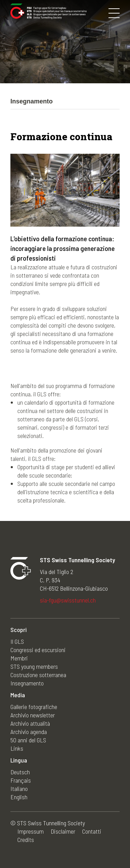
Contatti (92, 831)
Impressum (31, 831)
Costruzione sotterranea (38, 675)
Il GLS (17, 641)
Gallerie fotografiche (34, 707)
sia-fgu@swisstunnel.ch (68, 600)
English (19, 797)
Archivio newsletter (33, 715)
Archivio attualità (30, 723)
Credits (26, 840)
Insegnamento (27, 683)
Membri (19, 658)
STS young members (34, 666)
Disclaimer (63, 831)
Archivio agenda (29, 732)
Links (17, 748)
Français (21, 780)
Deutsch (20, 772)
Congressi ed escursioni (38, 650)
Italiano (19, 789)
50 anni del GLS (28, 740)
